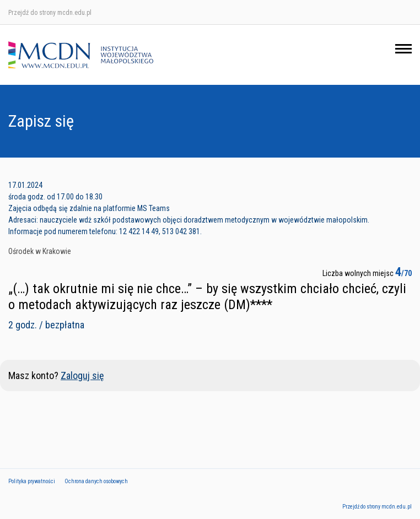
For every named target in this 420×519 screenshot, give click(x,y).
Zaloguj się (82, 375)
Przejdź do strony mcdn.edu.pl (50, 13)
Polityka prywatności (32, 481)
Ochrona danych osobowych (96, 481)
